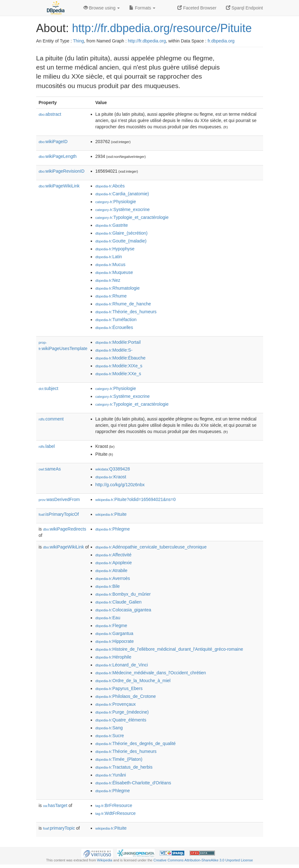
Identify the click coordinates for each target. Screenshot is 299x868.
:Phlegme (113, 529)
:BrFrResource (114, 805)
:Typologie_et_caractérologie (132, 217)
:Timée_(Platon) (119, 759)
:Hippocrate (115, 641)
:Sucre (110, 736)
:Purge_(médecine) (122, 712)
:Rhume (111, 296)
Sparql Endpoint (244, 8)
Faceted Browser (197, 8)
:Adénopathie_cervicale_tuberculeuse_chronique (151, 547)
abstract (50, 114)
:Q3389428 (113, 469)
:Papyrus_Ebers (119, 688)
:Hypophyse (115, 249)
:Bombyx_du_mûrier (123, 594)
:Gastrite (112, 225)
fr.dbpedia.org (221, 41)
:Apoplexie (114, 563)
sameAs (50, 469)
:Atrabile (112, 570)
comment (51, 419)
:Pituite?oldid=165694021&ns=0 (136, 499)
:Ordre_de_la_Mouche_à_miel (133, 681)
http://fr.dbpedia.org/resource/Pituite (162, 28)
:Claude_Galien (119, 602)
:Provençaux (116, 704)
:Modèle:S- (114, 350)
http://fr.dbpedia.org (147, 41)
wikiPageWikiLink (59, 186)
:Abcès (110, 186)
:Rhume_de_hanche (123, 304)
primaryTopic (59, 828)
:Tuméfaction (116, 320)
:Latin (109, 257)
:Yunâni (111, 775)
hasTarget (55, 805)
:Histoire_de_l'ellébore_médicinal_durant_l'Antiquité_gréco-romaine (169, 649)
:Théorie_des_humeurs (126, 312)
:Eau (108, 618)
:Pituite (111, 514)
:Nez (108, 280)
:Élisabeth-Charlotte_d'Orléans (133, 783)
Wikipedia (105, 860)
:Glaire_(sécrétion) (122, 233)
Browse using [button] (102, 8)
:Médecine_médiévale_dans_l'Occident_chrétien (151, 673)
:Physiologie (116, 202)
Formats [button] (142, 8)
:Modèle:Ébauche (121, 358)
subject (49, 388)
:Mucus (111, 264)
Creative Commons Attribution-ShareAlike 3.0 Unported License (203, 860)
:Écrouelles (114, 327)
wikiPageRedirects (65, 529)
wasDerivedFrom (59, 499)
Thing (79, 41)
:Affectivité (114, 555)
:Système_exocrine (123, 209)
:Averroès (113, 578)
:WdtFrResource (116, 813)
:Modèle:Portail (118, 342)
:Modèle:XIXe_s (119, 366)
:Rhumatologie (118, 288)
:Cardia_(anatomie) (122, 194)
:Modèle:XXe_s (118, 374)
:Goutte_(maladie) (121, 241)
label (47, 446)
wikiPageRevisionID (62, 171)
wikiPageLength (58, 156)
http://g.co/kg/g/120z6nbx (120, 485)
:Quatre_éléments (121, 720)
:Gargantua (114, 633)
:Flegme (111, 626)
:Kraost (111, 477)
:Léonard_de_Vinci (122, 665)
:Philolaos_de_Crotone (126, 696)
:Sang (109, 728)
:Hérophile (113, 657)
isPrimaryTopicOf (59, 514)
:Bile (108, 586)
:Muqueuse (114, 272)
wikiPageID (53, 142)
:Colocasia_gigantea (123, 610)
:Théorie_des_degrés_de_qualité (136, 743)
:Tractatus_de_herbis (124, 767)
